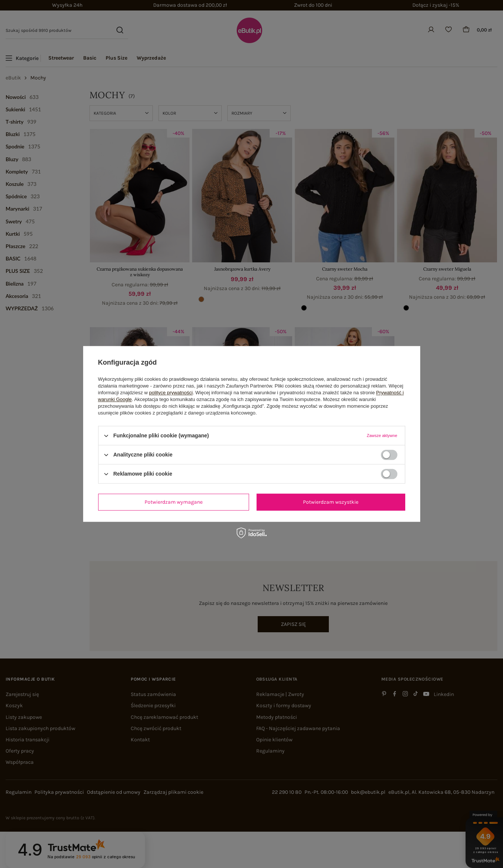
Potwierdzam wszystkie (331, 502)
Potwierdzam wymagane (174, 502)
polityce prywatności (171, 393)
